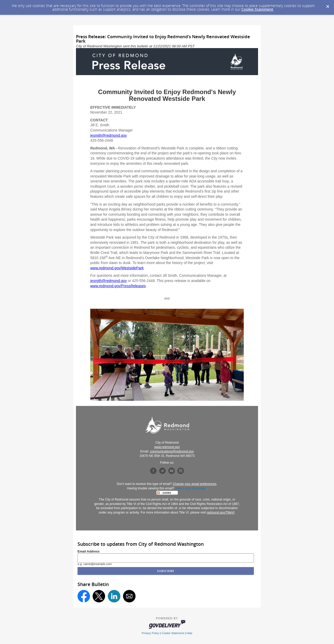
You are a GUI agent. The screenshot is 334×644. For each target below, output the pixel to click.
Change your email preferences (194, 484)
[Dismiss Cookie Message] (327, 5)
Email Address (89, 551)
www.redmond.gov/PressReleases (118, 286)
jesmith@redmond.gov (108, 135)
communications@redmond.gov (172, 451)
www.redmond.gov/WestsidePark (117, 268)
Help (189, 633)
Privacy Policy (151, 633)
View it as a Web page (191, 488)
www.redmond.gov (167, 447)
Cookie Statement (257, 9)
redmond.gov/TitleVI (221, 512)
